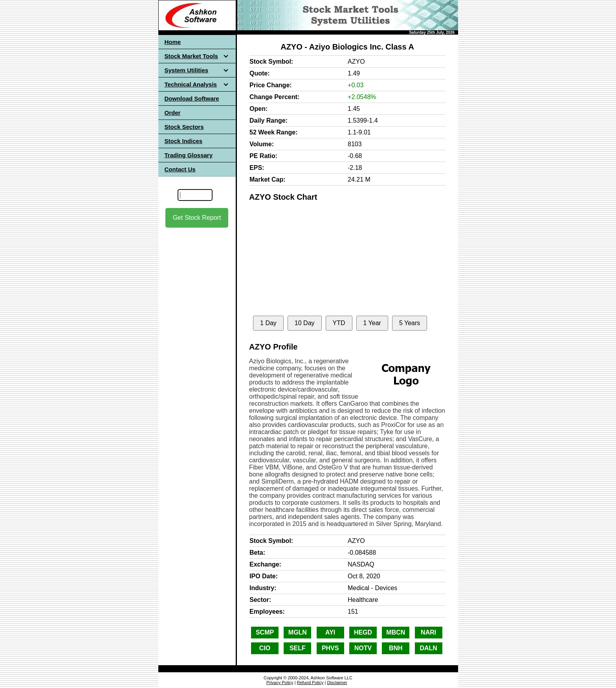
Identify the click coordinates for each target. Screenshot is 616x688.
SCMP (265, 632)
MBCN (396, 632)
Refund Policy (310, 682)
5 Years (410, 323)
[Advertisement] (197, 298)
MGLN (298, 632)
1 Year (372, 323)
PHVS (330, 648)
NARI (428, 632)
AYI (330, 632)
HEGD (363, 632)
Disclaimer (337, 682)
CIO (265, 648)
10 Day (305, 323)
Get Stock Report (197, 218)
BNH (396, 648)
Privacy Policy (280, 682)
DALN (428, 648)
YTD (339, 323)
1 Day (268, 323)
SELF (298, 648)
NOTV (363, 648)
